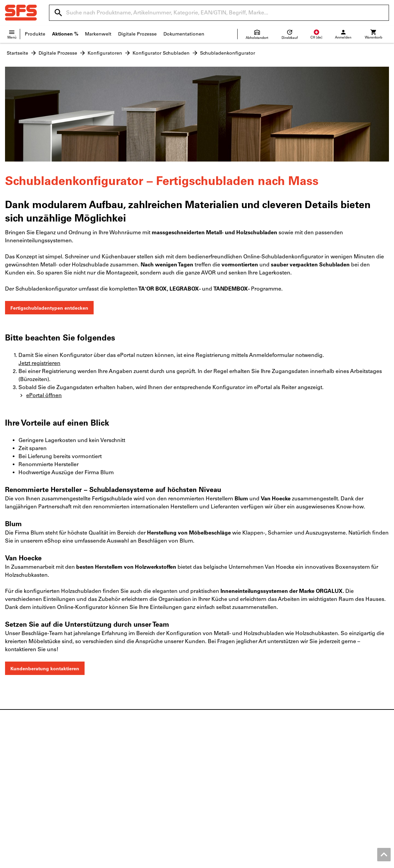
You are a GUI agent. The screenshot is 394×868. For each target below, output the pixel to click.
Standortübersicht (25, 775)
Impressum (269, 861)
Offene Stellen (21, 782)
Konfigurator (315, 775)
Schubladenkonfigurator (228, 53)
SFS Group (17, 796)
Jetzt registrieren (39, 363)
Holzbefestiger (120, 768)
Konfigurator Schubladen (161, 53)
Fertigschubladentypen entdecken (49, 308)
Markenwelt (98, 34)
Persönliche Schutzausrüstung (138, 789)
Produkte (35, 34)
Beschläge (115, 761)
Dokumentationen (184, 34)
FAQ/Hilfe (213, 789)
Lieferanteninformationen (231, 775)
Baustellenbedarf (123, 782)
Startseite (17, 53)
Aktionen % (65, 34)
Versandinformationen (227, 768)
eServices (311, 768)
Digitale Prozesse (137, 34)
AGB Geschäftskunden (310, 861)
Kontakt (14, 768)
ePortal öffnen (40, 395)
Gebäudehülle (120, 775)
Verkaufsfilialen (219, 761)
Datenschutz (352, 861)
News (11, 761)
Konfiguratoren (105, 53)
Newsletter (214, 782)
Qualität (14, 789)
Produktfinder (316, 761)
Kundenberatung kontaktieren (45, 669)
